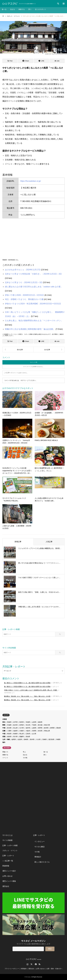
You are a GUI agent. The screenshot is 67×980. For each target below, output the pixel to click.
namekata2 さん (13, 260)
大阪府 (28, 731)
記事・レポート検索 (10, 845)
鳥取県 (9, 734)
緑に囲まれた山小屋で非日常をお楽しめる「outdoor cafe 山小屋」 (34, 287)
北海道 (5, 719)
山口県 (34, 734)
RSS (40, 964)
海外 (4, 742)
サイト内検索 (7, 840)
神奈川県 (47, 725)
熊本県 (32, 739)
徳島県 (9, 737)
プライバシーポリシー (12, 969)
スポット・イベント (10, 851)
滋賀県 (15, 731)
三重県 (9, 731)
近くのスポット (41, 9)
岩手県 (15, 722)
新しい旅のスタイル (42, 862)
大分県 (38, 739)
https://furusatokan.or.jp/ (31, 181)
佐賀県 (20, 739)
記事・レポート (8, 856)
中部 (4, 728)
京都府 (22, 731)
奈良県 (40, 731)
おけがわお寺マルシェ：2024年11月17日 (23, 270)
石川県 (22, 728)
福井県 (28, 728)
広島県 (28, 734)
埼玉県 (28, 725)
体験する (22, 9)
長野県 (40, 728)
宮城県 (28, 722)
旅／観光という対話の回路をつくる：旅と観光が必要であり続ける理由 (27, 683)
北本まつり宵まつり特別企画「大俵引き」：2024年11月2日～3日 (33, 274)
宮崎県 (44, 739)
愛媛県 (22, 737)
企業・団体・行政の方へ (54, 969)
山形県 (34, 722)
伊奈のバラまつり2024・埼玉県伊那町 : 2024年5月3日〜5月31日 (33, 304)
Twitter (31, 964)
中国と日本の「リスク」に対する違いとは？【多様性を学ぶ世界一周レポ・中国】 (31, 690)
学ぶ (24, 752)
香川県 (15, 737)
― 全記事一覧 (8, 861)
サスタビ (28, 977)
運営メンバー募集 (9, 881)
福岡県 (14, 739)
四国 (4, 737)
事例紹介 (38, 857)
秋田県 (22, 722)
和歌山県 (47, 731)
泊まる (12, 9)
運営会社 (6, 886)
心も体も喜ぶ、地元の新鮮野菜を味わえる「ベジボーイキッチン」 (34, 321)
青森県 (9, 722)
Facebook (36, 964)
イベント (5, 758)
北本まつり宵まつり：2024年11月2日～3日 (24, 282)
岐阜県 (46, 728)
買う (30, 9)
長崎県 (26, 739)
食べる (4, 9)
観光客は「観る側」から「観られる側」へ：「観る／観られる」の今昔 (27, 696)
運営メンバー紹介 (9, 871)
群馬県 (22, 725)
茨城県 (9, 725)
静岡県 (52, 728)
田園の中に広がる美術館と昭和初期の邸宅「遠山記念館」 (30, 329)
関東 (4, 725)
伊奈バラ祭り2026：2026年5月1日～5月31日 (24, 295)
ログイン (23, 380)
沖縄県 (58, 739)
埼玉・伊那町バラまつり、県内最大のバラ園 (24, 299)
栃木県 (15, 725)
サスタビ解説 (40, 847)
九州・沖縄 (6, 739)
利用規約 (24, 969)
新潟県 (9, 728)
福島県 (40, 722)
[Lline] (41, 61)
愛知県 (59, 728)
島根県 (15, 734)
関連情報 (6, 866)
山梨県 (34, 728)
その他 (25, 758)
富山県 (15, 728)
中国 (4, 734)
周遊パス (5, 752)
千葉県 (34, 725)
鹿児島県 (51, 739)
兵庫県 (34, 731)
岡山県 (22, 734)
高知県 (28, 737)
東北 (4, 722)
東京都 (40, 725)
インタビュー (40, 841)
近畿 (4, 731)
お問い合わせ (7, 876)
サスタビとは (7, 835)
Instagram (27, 964)
